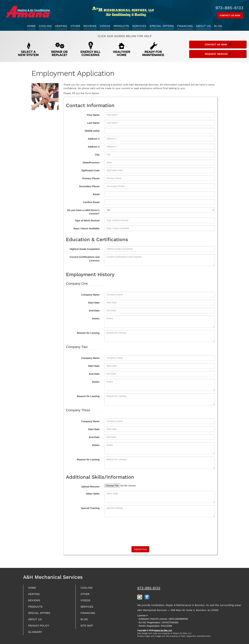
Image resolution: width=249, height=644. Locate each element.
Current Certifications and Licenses (84, 259)
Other (75, 26)
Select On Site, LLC (163, 630)
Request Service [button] (218, 54)
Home (31, 26)
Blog (218, 26)
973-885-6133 (149, 588)
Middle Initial (92, 131)
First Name (93, 115)
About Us (203, 26)
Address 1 (94, 139)
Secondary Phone (89, 186)
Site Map (87, 628)
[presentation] (140, 531)
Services (139, 26)
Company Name (90, 295)
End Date (94, 311)
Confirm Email (91, 202)
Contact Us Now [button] (230, 15)
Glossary (36, 634)
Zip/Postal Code (90, 170)
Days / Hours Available (87, 228)
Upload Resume (90, 487)
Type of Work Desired (87, 220)
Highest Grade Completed (85, 249)
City (97, 155)
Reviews (90, 26)
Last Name (93, 123)
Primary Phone (91, 178)
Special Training (90, 508)
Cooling (45, 26)
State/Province (91, 162)
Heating (61, 26)
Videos (105, 26)
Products (121, 26)
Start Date (94, 303)
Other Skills (93, 494)
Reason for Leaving (88, 333)
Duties (96, 318)
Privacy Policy (39, 628)
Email (96, 194)
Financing (185, 26)
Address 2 (94, 147)
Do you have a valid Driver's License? (83, 212)
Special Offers (162, 26)
